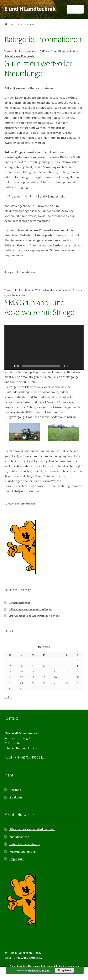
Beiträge (15, 790)
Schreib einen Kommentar (20, 56)
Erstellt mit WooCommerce (23, 958)
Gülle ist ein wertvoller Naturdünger (38, 68)
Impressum (17, 859)
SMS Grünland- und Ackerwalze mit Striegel (40, 307)
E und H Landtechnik (30, 9)
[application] (44, 347)
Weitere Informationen (39, 970)
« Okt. (8, 697)
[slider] (41, 366)
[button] (44, 347)
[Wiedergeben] (9, 366)
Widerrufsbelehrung (23, 852)
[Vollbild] (79, 366)
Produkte (16, 797)
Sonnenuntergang (20, 603)
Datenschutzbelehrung (25, 844)
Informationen (26, 272)
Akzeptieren (64, 970)
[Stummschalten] (72, 366)
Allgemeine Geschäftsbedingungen (32, 829)
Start (12, 24)
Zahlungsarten (19, 837)
